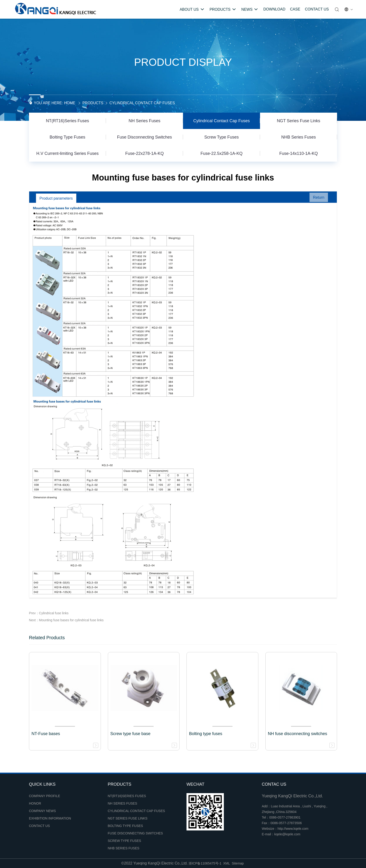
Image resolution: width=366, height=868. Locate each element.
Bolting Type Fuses (68, 137)
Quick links (42, 784)
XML (227, 863)
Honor (35, 803)
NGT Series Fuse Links (299, 121)
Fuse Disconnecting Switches (144, 137)
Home (70, 103)
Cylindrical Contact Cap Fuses (142, 103)
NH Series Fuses (144, 121)
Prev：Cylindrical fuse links (49, 613)
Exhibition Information (50, 818)
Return (317, 198)
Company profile (44, 796)
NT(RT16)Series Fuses (68, 121)
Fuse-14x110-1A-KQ (298, 153)
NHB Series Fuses (299, 137)
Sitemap (238, 863)
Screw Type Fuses (222, 137)
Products (93, 103)
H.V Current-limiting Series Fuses (67, 153)
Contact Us (39, 826)
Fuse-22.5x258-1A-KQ (222, 153)
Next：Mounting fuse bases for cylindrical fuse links (66, 620)
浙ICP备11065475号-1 (205, 863)
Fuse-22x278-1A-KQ (144, 153)
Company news (42, 811)
